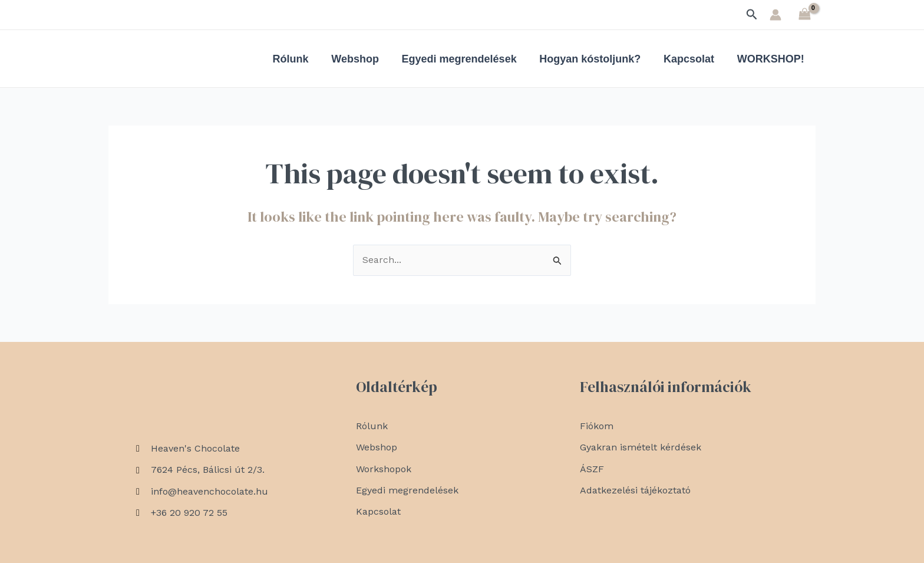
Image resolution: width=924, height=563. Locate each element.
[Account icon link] (775, 15)
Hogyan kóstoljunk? (594, 59)
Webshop (362, 59)
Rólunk (299, 59)
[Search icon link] (752, 15)
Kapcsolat (691, 59)
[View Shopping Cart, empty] (804, 14)
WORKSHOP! (771, 59)
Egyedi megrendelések (465, 59)
